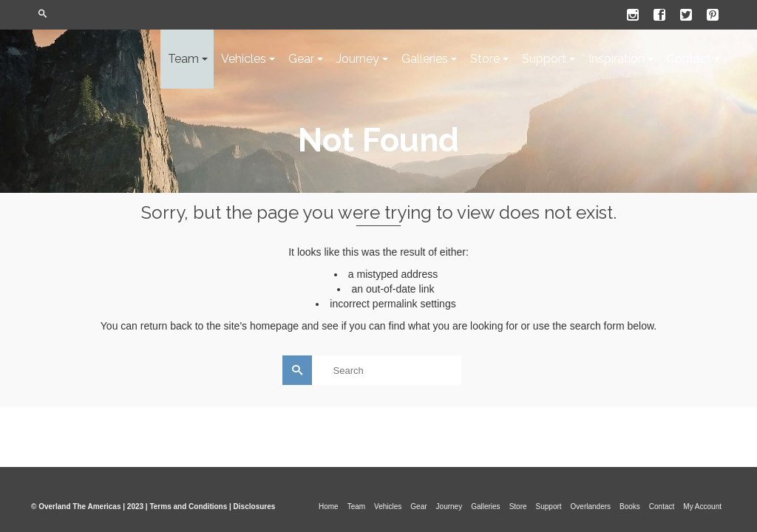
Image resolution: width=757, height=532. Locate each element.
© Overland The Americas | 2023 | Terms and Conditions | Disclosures (153, 507)
